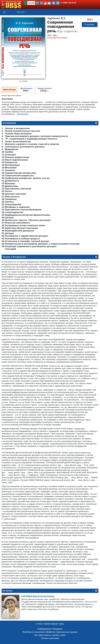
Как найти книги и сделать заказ (50, 635)
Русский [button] (31, 3)
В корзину (90, 25)
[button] (45, 3)
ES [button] (37, 3)
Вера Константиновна (38, 596)
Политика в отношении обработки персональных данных (50, 632)
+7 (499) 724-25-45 (68, 3)
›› (27, 90)
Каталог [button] (21, 12)
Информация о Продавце (50, 629)
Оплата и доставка (50, 638)
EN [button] (41, 3)
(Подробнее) (23, 114)
